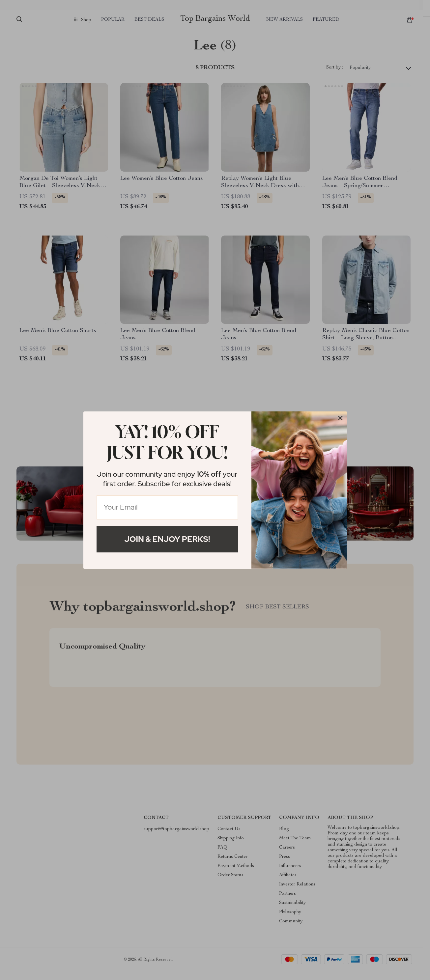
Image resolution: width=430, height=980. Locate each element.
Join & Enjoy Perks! (167, 539)
